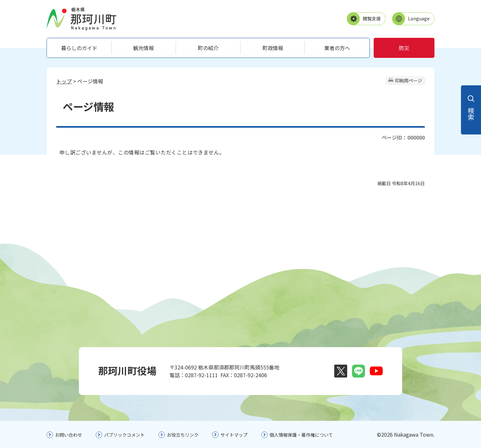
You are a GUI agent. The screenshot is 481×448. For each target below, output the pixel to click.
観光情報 (144, 48)
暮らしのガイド (79, 48)
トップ (64, 81)
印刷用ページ (409, 80)
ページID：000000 (403, 137)
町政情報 (273, 48)
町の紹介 (208, 48)
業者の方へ (337, 48)
